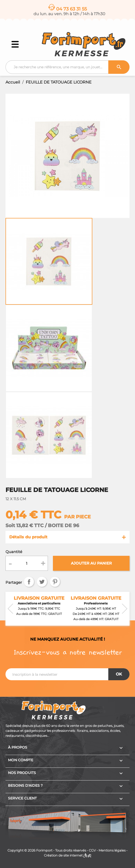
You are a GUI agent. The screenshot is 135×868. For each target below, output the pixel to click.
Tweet (42, 582)
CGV (92, 850)
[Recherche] (68, 67)
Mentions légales (112, 850)
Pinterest (55, 582)
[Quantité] (27, 563)
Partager (29, 582)
